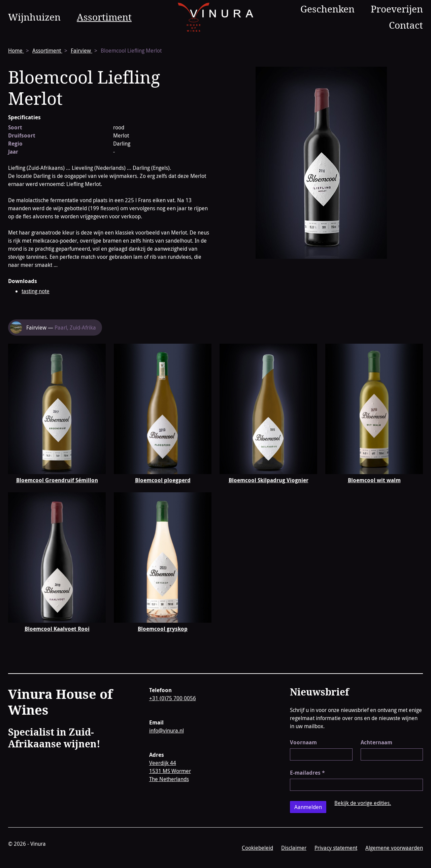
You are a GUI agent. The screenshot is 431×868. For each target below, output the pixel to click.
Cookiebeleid (257, 848)
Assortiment (104, 17)
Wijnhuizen (34, 17)
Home (16, 51)
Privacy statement (336, 848)
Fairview (81, 51)
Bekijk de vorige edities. (363, 803)
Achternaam (376, 742)
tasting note (36, 291)
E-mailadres (307, 773)
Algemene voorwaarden (394, 848)
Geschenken (327, 9)
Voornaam (303, 742)
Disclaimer (294, 848)
